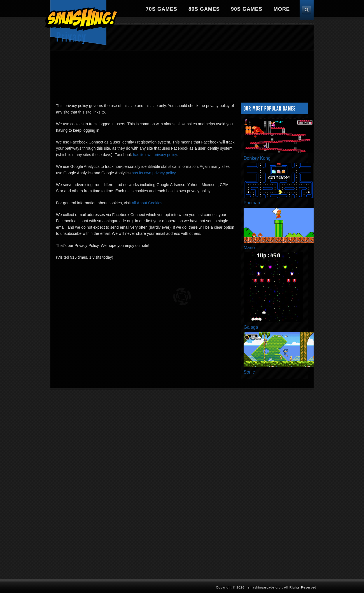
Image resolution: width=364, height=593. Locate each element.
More (282, 9)
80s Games (204, 9)
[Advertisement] (211, 62)
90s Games (247, 9)
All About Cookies (147, 203)
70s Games (162, 9)
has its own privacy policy (155, 155)
